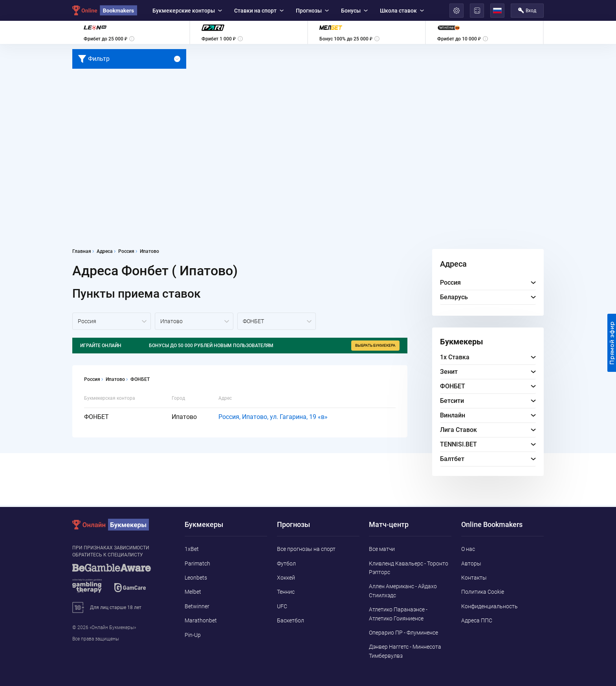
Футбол (286, 563)
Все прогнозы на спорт (306, 549)
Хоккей (286, 578)
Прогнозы (312, 11)
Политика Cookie (483, 592)
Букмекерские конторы (187, 11)
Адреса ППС (477, 620)
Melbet (193, 592)
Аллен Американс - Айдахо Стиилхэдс (403, 591)
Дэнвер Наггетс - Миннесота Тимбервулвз (405, 651)
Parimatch (197, 563)
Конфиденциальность (489, 606)
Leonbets (196, 578)
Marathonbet (201, 620)
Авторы (471, 563)
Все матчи (382, 549)
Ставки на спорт (259, 11)
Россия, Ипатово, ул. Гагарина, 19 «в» (273, 417)
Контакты (474, 578)
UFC (282, 606)
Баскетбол (291, 620)
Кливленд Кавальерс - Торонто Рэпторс (409, 568)
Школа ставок (402, 11)
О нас (468, 549)
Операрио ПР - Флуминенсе (403, 633)
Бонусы (354, 11)
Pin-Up (193, 635)
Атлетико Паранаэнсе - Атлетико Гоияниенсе (398, 614)
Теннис (286, 592)
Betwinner (197, 606)
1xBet (192, 549)
